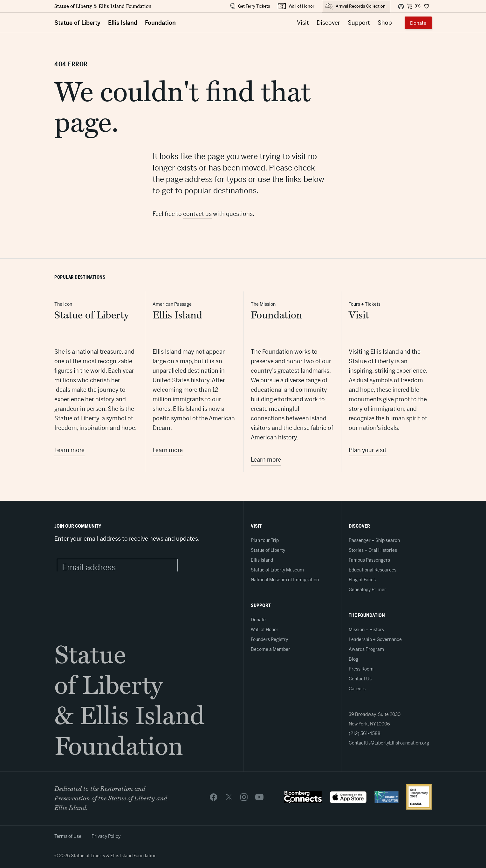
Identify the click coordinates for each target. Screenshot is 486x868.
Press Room (361, 669)
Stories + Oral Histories (373, 550)
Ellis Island (123, 23)
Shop (385, 23)
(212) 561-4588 (365, 733)
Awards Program (366, 649)
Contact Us (360, 679)
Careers (357, 689)
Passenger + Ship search (374, 540)
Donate (418, 23)
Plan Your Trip (265, 540)
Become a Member (270, 649)
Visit (303, 23)
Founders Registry (269, 639)
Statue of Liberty (77, 23)
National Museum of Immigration (285, 580)
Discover (328, 23)
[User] (401, 6)
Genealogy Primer (367, 590)
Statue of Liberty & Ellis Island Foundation (103, 6)
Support (359, 23)
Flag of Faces (362, 580)
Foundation (160, 23)
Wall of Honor (301, 6)
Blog (353, 659)
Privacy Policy (106, 836)
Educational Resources (373, 570)
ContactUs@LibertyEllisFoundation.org (389, 743)
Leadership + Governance (375, 639)
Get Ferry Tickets (254, 6)
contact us (197, 214)
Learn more (69, 450)
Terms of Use (68, 836)
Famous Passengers (369, 560)
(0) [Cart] (418, 6)
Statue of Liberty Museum (277, 570)
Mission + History (366, 630)
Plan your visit (368, 450)
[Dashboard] (426, 6)
